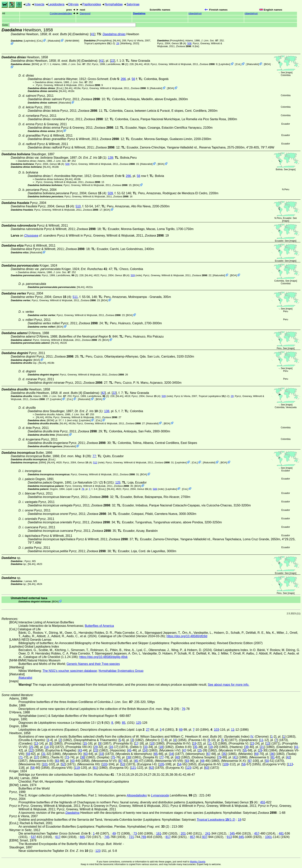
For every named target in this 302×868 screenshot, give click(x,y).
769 (144, 837)
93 (187, 761)
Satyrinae (133, 4)
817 (168, 837)
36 (272, 754)
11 (233, 730)
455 (263, 802)
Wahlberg (126, 43)
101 (45, 764)
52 (63, 764)
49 (114, 833)
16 (111, 747)
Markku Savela (198, 862)
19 (195, 743)
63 (86, 754)
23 (253, 743)
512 (95, 462)
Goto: (69, 25)
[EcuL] (60, 88)
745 (107, 837)
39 (247, 747)
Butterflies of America (99, 626)
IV (252, 737)
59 (29, 754)
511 (75, 297)
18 (161, 747)
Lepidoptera (56, 4)
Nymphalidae (114, 4)
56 (133, 79)
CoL (40, 41)
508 (189, 43)
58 (33, 768)
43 (80, 750)
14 (47, 747)
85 (124, 723)
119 (77, 768)
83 (57, 761)
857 (193, 837)
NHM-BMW (72, 41)
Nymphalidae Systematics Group (121, 671)
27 (148, 730)
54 (180, 764)
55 (245, 750)
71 (21, 757)
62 (151, 768)
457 (257, 833)
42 (103, 393)
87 (121, 761)
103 (216, 730)
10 (152, 743)
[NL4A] (117, 40)
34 (171, 754)
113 (290, 764)
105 (162, 764)
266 (123, 79)
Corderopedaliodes (61, 13)
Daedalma (139, 13)
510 (78, 206)
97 (250, 761)
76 (184, 709)
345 (232, 833)
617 (58, 837)
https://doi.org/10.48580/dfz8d (187, 636)
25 (32, 747)
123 (189, 768)
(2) (117, 64)
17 (137, 743)
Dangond (85, 13)
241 (208, 833)
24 (145, 750)
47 (185, 750)
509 (67, 164)
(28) (76, 456)
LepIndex (30, 41)
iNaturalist (54, 41)
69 (181, 730)
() (195, 13)
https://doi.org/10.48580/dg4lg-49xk (104, 657)
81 (273, 757)
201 (183, 833)
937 (205, 837)
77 (94, 456)
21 (262, 747)
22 (112, 61)
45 (130, 750)
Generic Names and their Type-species (93, 664)
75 (113, 757)
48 (203, 761)
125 (118, 482)
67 (209, 754)
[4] (60, 34)
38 (83, 757)
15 (85, 743)
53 (123, 764)
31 (44, 754)
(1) (92, 158)
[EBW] (42, 462)
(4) (179, 43)
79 (83, 489)
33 (146, 747)
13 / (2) (89, 482)
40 (177, 757)
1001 (268, 837)
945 (241, 837)
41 (93, 34)
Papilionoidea (91, 4)
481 (281, 833)
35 (196, 747)
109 (226, 764)
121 (133, 768)
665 (82, 837)
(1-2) (99, 43)
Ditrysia (73, 4)
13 (36, 743)
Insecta (39, 4)
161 (159, 833)
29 (118, 43)
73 (67, 757)
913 (229, 837)
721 (131, 837)
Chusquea (31, 236)
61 (95, 768)
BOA (267, 64)
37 (37, 757)
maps (289, 73)
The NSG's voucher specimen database (70, 671)
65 (156, 754)
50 (267, 761)
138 (107, 411)
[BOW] (35, 64)
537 (33, 837)
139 (110, 158)
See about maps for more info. (229, 685)
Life (28, 4)
